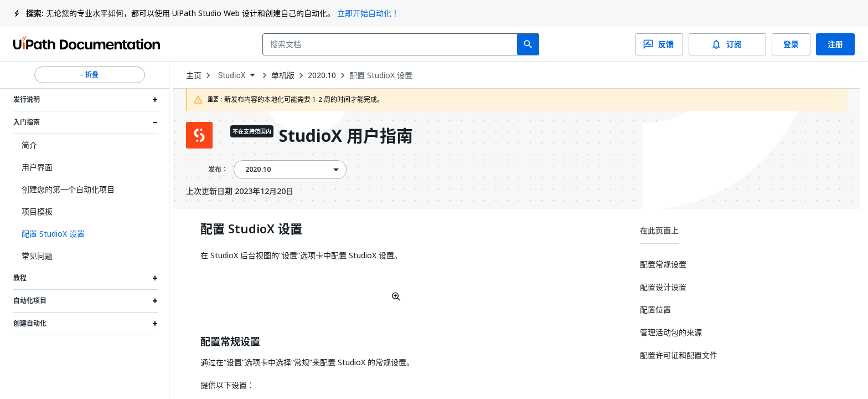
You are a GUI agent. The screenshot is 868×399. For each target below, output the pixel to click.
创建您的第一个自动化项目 (68, 189)
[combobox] (392, 44)
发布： (218, 169)
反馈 (659, 44)
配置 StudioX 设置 (381, 75)
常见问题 (37, 256)
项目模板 (37, 211)
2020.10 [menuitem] (258, 170)
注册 (835, 44)
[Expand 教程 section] (155, 278)
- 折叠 (90, 75)
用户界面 (37, 167)
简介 (29, 145)
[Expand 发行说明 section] (155, 100)
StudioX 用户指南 (346, 137)
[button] (86, 234)
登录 (791, 44)
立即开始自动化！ (368, 13)
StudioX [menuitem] (232, 75)
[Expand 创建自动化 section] (155, 324)
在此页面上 (659, 230)
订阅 (727, 44)
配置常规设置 (230, 342)
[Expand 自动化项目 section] (155, 301)
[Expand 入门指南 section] (155, 122)
